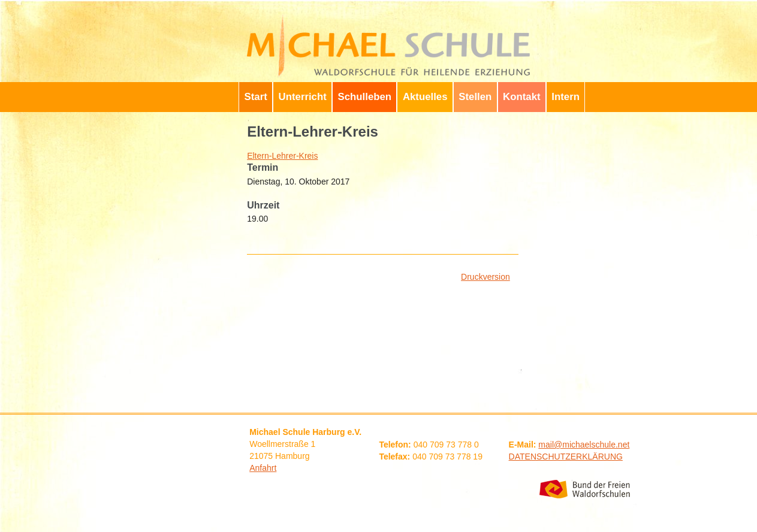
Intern (566, 97)
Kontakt (521, 97)
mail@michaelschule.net (584, 445)
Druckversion (485, 277)
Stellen (475, 97)
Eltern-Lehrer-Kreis (282, 156)
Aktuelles (425, 97)
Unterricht (303, 97)
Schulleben (365, 97)
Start (256, 97)
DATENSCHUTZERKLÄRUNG (566, 457)
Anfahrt (263, 468)
